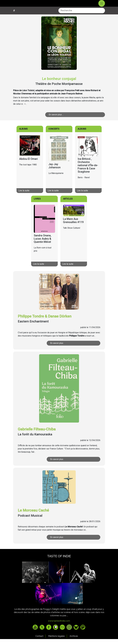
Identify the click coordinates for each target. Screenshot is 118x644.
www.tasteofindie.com (59, 626)
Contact (39, 641)
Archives (74, 641)
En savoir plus (57, 348)
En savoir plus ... (56, 120)
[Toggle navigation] (102, 6)
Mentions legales (56, 641)
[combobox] (82, 15)
